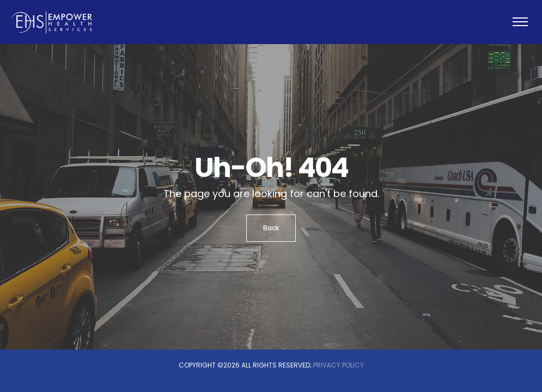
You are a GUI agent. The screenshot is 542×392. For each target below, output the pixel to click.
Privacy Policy (339, 365)
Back (271, 228)
